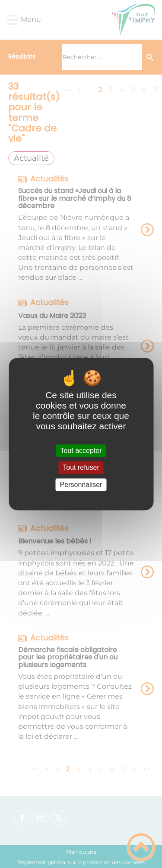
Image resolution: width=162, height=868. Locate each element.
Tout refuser (81, 468)
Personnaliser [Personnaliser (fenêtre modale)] (81, 485)
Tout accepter (81, 451)
